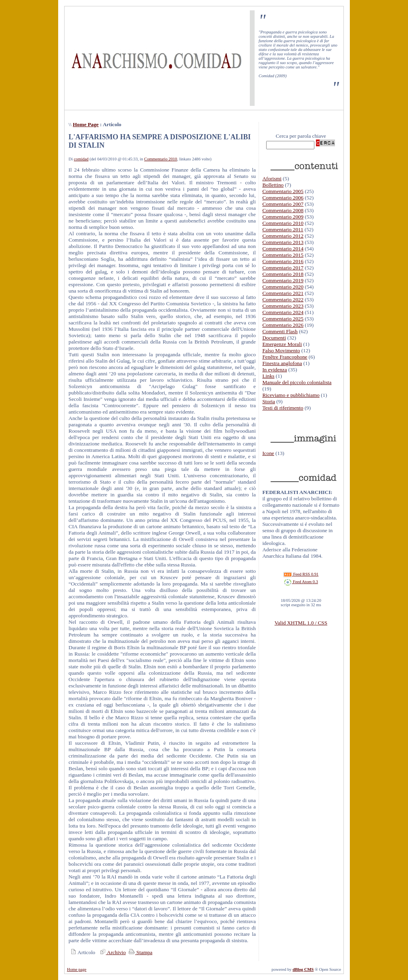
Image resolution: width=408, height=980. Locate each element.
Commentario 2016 (283, 261)
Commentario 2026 (283, 325)
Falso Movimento (281, 350)
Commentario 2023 (283, 306)
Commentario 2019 (283, 280)
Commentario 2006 (283, 198)
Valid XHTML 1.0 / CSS (301, 623)
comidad (81, 159)
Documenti (274, 338)
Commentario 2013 (283, 242)
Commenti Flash (280, 331)
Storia (269, 401)
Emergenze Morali (282, 344)
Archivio (112, 952)
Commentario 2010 (161, 159)
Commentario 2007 (283, 204)
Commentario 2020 (283, 287)
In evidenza (275, 370)
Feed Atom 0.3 (301, 582)
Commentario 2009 (283, 217)
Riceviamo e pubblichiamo (291, 395)
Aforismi (272, 179)
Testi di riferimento (283, 408)
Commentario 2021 (283, 293)
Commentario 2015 (283, 255)
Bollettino (273, 185)
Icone (268, 453)
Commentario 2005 (283, 191)
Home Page (86, 124)
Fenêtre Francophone (285, 357)
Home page (77, 969)
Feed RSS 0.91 (301, 574)
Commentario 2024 (283, 312)
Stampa (140, 952)
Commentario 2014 (283, 249)
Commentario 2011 (283, 229)
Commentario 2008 (283, 210)
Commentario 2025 (283, 319)
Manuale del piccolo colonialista (297, 382)
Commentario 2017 (283, 268)
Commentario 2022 (283, 300)
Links (268, 376)
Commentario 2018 (283, 274)
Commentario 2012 (283, 236)
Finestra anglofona (282, 363)
